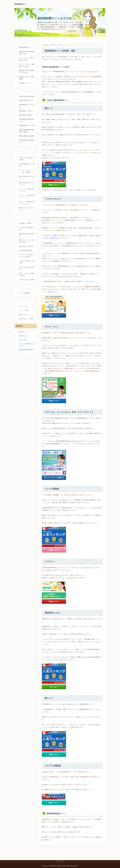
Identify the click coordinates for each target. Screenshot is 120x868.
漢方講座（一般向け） (26, 223)
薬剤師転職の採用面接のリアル (27, 120)
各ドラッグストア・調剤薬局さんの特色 (27, 65)
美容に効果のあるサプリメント (27, 177)
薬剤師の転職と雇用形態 (27, 96)
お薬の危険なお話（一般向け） (27, 165)
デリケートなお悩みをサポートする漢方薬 (27, 256)
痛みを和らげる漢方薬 (26, 246)
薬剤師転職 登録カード (27, 111)
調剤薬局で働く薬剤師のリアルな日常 (27, 72)
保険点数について (25, 83)
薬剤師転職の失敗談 (25, 115)
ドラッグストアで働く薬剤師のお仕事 (27, 59)
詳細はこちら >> (54, 185)
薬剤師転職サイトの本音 (27, 126)
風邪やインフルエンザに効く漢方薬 (27, 241)
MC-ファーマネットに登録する (54, 478)
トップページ (45, 45)
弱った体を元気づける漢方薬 (27, 268)
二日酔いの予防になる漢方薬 (27, 262)
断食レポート (23, 315)
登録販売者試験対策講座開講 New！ (27, 53)
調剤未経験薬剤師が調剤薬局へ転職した (27, 131)
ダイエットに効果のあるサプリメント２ (27, 196)
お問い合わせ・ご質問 (26, 319)
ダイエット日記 (24, 310)
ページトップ (99, 853)
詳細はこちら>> (54, 315)
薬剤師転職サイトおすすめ (55, 18)
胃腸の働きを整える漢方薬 (27, 235)
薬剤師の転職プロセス (26, 100)
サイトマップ (60, 861)
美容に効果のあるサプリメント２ (27, 184)
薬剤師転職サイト (21, 4)
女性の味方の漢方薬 (25, 250)
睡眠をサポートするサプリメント (27, 209)
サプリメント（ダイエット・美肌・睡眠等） (27, 171)
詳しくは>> (54, 687)
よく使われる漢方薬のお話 (27, 228)
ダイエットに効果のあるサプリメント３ (27, 203)
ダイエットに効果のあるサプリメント (27, 190)
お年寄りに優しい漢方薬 (27, 280)
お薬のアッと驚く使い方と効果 (27, 159)
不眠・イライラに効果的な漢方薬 (27, 275)
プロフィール (23, 306)
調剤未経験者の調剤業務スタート (27, 141)
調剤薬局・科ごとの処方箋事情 (27, 78)
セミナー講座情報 (25, 293)
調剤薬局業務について (26, 47)
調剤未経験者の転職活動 (27, 136)
